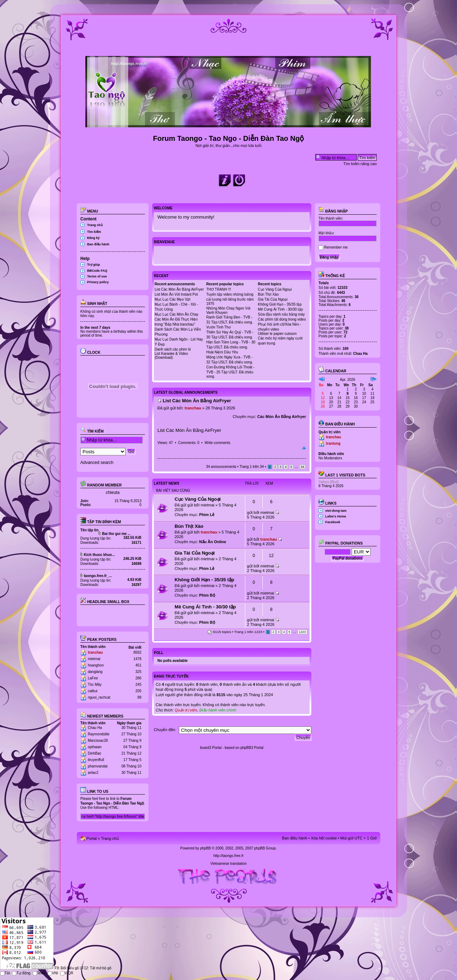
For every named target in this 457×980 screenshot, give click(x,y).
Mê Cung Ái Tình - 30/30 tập (280, 309)
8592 (137, 652)
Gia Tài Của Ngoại (273, 299)
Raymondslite (99, 734)
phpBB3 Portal (252, 748)
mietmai (94, 659)
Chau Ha (95, 728)
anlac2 (93, 773)
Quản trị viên (186, 710)
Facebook (333, 522)
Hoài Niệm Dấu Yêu (222, 352)
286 (138, 678)
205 (138, 691)
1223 (302, 632)
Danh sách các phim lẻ (173, 349)
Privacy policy (98, 282)
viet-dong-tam (336, 511)
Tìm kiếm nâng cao (360, 164)
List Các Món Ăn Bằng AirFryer (179, 289)
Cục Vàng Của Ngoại (275, 289)
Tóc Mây (95, 685)
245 (138, 685)
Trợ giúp (94, 265)
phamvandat (98, 766)
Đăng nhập (333, 211)
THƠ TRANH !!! (219, 289)
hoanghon (96, 665)
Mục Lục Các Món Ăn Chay (177, 314)
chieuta (113, 492)
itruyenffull (96, 760)
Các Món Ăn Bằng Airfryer (282, 417)
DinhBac (95, 753)
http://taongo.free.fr (229, 856)
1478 (137, 659)
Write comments (217, 443)
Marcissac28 (98, 741)
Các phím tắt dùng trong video (282, 319)
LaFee (93, 678)
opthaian (95, 747)
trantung (333, 443)
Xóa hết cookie (324, 838)
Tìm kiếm (94, 232)
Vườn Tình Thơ (219, 327)
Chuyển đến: (165, 730)
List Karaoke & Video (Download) (171, 356)
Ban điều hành (98, 244)
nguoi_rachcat (99, 697)
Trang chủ (95, 225)
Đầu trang (304, 448)
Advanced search (97, 463)
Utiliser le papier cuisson (277, 334)
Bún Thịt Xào (268, 294)
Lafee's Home (336, 516)
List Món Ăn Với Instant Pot (176, 294)
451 (138, 665)
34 (302, 467)
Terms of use (97, 276)
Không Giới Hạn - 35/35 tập (280, 304)
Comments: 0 (189, 443)
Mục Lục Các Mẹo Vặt (172, 299)
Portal (92, 838)
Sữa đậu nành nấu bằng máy (281, 314)
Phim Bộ (207, 595)
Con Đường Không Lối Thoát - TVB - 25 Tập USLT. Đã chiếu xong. (230, 372)
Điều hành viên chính (218, 710)
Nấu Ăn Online (213, 542)
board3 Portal (211, 748)
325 (138, 672)
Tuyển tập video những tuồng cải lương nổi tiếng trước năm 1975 (230, 299)
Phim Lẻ (207, 515)
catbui (93, 691)
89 (139, 697)
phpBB (205, 848)
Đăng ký (93, 238)
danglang (95, 672)
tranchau (95, 652)
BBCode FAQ (97, 271)
